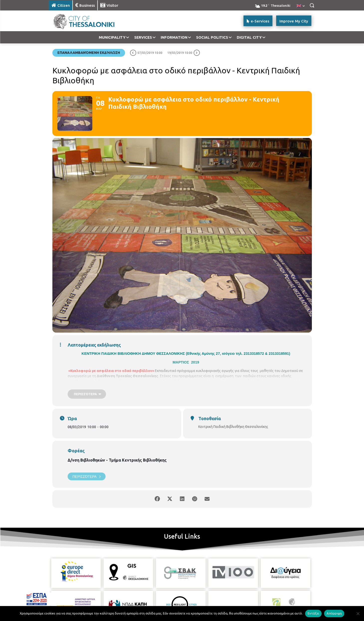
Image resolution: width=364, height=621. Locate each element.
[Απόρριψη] (358, 614)
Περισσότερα (87, 476)
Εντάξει (313, 613)
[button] (312, 5)
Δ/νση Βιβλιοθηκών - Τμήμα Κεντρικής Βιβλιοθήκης (117, 460)
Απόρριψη (334, 613)
